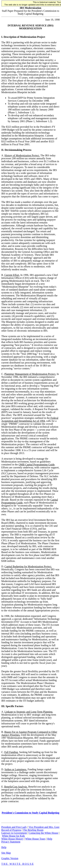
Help (50, 839)
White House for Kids (13, 836)
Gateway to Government (14, 833)
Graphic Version (10, 858)
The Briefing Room (33, 830)
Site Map (6, 853)
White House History (12, 839)
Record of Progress (11, 830)
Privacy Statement (11, 842)
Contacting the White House (43, 833)
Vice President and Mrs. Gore (44, 827)
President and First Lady (14, 827)
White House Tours (35, 839)
